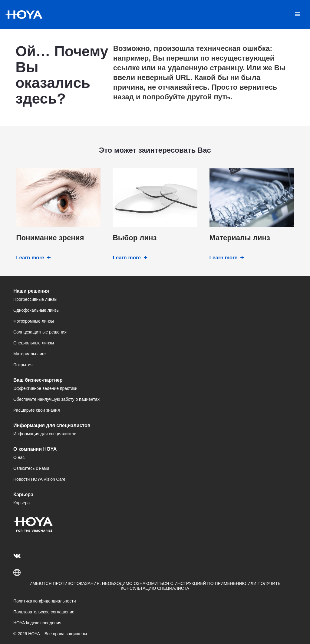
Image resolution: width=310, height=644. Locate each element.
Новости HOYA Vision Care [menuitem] (39, 479)
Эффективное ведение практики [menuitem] (45, 388)
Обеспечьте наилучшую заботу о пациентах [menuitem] (56, 399)
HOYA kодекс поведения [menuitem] (37, 623)
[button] (155, 573)
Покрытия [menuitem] (23, 365)
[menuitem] (18, 556)
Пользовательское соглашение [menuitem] (44, 612)
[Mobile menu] (298, 15)
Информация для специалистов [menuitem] (45, 434)
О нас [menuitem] (19, 457)
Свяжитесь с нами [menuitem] (31, 468)
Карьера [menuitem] (21, 503)
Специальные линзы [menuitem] (34, 343)
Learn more (30, 258)
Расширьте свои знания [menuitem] (36, 410)
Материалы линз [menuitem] (30, 354)
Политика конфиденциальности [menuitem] (45, 601)
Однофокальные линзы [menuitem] (36, 310)
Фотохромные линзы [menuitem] (34, 321)
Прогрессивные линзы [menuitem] (35, 299)
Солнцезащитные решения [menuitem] (40, 332)
